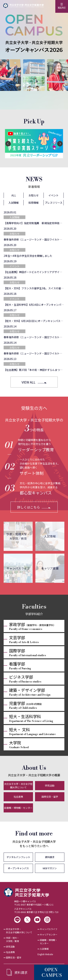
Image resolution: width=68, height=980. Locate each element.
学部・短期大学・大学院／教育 (18, 536)
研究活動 (50, 786)
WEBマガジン (50, 868)
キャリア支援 (50, 568)
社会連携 (18, 797)
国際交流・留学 (50, 797)
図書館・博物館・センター (18, 808)
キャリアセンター (49, 934)
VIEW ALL (28, 382)
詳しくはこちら (28, 507)
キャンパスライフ (18, 568)
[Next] (60, 144)
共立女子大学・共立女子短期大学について (18, 786)
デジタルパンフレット (18, 857)
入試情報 (50, 536)
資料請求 (50, 857)
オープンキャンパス (18, 868)
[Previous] (8, 144)
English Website (45, 954)
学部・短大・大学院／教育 (13, 939)
